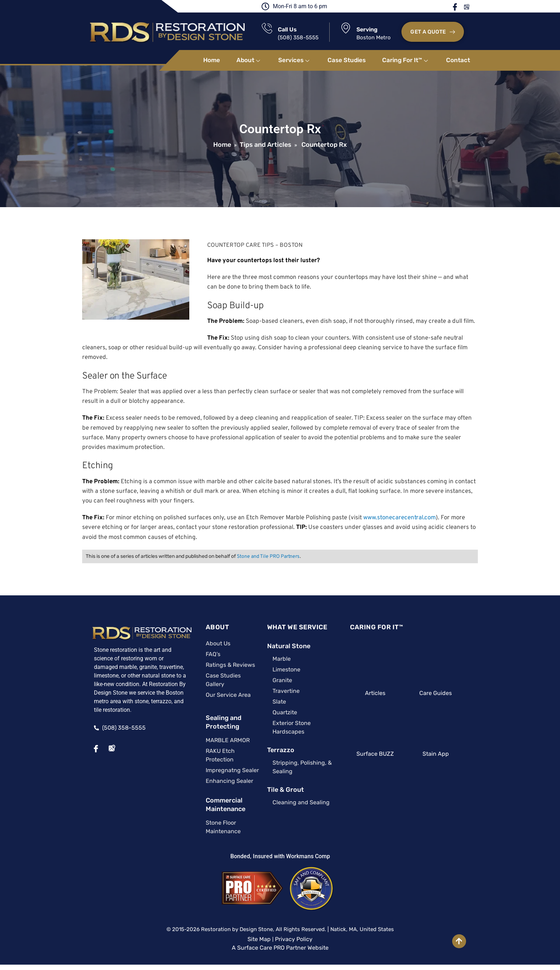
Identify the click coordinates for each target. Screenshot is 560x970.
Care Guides (441, 693)
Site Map (259, 931)
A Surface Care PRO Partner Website (280, 939)
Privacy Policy (294, 931)
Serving (367, 30)
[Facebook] (89, 748)
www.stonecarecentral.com (399, 518)
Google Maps (470, 7)
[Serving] (346, 28)
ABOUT (209, 627)
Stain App (441, 754)
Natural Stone (283, 646)
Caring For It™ (406, 60)
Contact (458, 60)
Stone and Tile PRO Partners (268, 557)
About (249, 60)
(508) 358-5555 (299, 38)
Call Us (288, 30)
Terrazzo (275, 750)
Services (295, 60)
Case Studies (347, 60)
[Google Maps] (105, 748)
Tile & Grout (279, 790)
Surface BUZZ (378, 754)
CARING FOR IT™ (378, 627)
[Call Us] (267, 28)
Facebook (459, 7)
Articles (378, 693)
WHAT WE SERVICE (291, 627)
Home (212, 60)
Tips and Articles (266, 145)
